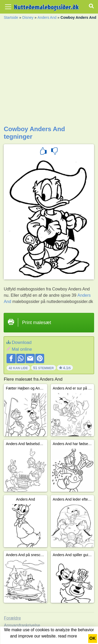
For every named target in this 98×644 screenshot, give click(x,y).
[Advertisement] (49, 74)
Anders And (47, 17)
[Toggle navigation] (8, 7)
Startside (11, 17)
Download (22, 342)
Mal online (22, 349)
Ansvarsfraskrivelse (22, 625)
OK (93, 638)
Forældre (12, 618)
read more (68, 636)
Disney (28, 17)
